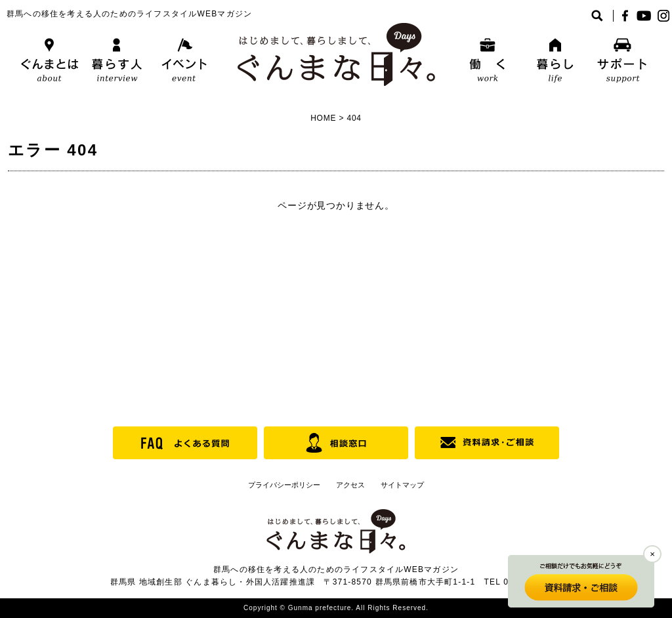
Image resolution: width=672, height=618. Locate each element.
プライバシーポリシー (284, 485)
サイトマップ (402, 485)
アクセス (350, 485)
